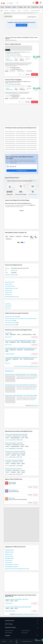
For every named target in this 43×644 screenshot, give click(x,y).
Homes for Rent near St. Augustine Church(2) (14, 123)
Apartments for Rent (10, 261)
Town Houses (26, 11)
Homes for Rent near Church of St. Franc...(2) (25, 117)
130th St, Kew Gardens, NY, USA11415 (13, 448)
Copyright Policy (16, 637)
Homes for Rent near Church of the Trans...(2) (25, 119)
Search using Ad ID (32, 17)
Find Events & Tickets (22, 607)
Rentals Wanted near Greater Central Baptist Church (27, 594)
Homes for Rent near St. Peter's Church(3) (24, 111)
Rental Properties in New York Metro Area (24, 13)
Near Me (6, 11)
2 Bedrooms (19, 216)
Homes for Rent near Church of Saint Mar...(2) (14, 129)
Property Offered (9, 60)
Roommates (8, 7)
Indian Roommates (8, 13)
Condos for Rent (9, 263)
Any (7, 216)
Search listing (8, 16)
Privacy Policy (28, 636)
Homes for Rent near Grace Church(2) (12, 127)
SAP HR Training (9, 540)
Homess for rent (33, 174)
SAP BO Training (9, 534)
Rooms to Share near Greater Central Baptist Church (26, 346)
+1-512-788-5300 (9, 619)
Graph (32, 216)
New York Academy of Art (17, 69)
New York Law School (11, 300)
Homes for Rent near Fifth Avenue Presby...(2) (25, 121)
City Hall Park (12, 71)
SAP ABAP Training (9, 531)
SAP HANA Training (9, 538)
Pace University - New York (12, 302)
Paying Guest (8, 287)
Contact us (11, 636)
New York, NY (14, 250)
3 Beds (12, 588)
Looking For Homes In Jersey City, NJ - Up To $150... (17, 579)
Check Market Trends (22, 150)
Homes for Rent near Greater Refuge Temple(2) (25, 127)
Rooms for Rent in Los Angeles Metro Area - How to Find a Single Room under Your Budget (22, 354)
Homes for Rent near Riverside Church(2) (35, 113)
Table (36, 216)
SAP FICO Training (9, 536)
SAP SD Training (9, 542)
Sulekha (4, 3)
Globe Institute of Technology (12, 296)
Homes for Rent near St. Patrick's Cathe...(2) (14, 115)
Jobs (25, 7)
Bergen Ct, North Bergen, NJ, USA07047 (14, 422)
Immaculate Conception (32, 98)
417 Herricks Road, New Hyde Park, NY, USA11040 (16, 414)
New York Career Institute (12, 304)
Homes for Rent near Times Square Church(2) (14, 117)
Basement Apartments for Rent (12, 276)
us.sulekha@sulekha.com (11, 622)
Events (2, 7)
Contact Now (35, 316)
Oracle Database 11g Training (11, 544)
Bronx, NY (8, 342)
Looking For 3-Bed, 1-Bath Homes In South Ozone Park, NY (18, 586)
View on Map (17, 53)
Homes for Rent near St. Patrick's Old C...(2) (24, 115)
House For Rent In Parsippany (13, 80)
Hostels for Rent (9, 272)
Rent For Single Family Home (13, 44)
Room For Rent (8, 312)
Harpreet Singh (12, 462)
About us (6, 636)
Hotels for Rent (8, 274)
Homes (7, 580)
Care (29, 7)
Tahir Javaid (12, 477)
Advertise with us (8, 637)
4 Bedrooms (9, 218)
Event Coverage (9, 612)
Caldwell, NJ (11, 83)
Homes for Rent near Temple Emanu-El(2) (35, 125)
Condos (19, 11)
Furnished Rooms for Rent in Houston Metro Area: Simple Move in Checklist (22, 364)
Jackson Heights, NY (10, 333)
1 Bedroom (12, 216)
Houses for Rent (9, 270)
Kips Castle (23, 98)
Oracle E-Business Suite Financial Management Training (17, 548)
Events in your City (9, 610)
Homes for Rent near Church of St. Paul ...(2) (25, 129)
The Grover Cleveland (14, 98)
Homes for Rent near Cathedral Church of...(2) (25, 113)
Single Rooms (8, 283)
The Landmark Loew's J (31, 71)
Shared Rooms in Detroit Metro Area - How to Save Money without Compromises (22, 375)
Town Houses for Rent (10, 266)
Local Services (35, 7)
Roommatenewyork (13, 469)
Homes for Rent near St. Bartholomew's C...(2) (25, 125)
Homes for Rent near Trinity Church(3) (12, 111)
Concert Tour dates (26, 610)
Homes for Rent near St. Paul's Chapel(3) (13, 113)
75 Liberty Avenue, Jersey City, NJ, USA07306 (15, 431)
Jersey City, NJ (9, 583)
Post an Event (25, 612)
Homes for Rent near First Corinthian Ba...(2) (14, 119)
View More (28, 74)
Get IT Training (22, 603)
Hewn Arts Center (21, 71)
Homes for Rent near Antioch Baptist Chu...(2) (25, 123)
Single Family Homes (35, 11)
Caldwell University (16, 97)
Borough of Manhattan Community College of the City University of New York (22, 298)
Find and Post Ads (22, 600)
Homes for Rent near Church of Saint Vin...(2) (14, 121)
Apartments (13, 11)
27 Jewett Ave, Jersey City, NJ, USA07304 (14, 440)
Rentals (14, 7)
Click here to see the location (12, 254)
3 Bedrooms (26, 216)
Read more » (33, 358)
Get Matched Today (22, 25)
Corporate (22, 615)
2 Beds (12, 580)
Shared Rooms (8, 285)
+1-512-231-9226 (17, 619)
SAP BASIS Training (9, 529)
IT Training (20, 7)
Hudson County (10, 53)
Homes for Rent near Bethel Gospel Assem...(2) (14, 125)
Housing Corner (9, 350)
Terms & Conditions (19, 636)
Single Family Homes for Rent (11, 268)
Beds (34, 160)
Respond (35, 74)
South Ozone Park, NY (10, 590)
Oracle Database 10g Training (11, 546)
